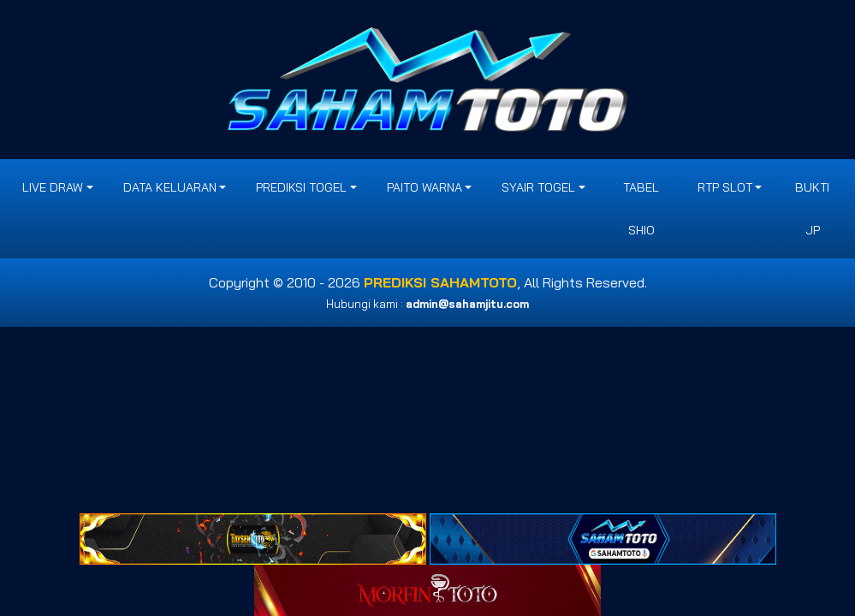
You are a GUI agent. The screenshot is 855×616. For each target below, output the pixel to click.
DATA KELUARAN (170, 187)
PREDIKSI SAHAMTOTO (440, 282)
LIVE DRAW (53, 187)
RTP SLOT (725, 187)
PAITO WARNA (425, 187)
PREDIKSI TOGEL (301, 187)
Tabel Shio (641, 209)
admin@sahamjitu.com (467, 304)
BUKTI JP (812, 209)
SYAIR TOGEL (538, 187)
